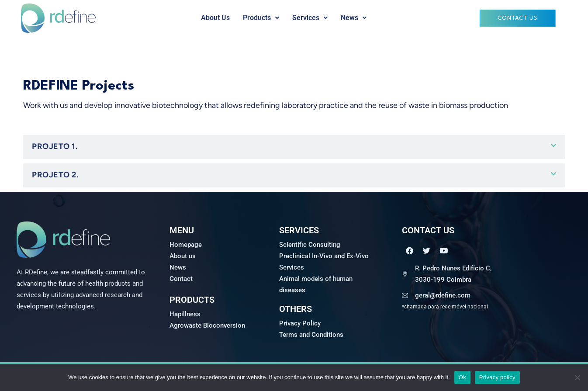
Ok (462, 377)
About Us (215, 18)
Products (261, 18)
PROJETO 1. (55, 146)
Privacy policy (497, 377)
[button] (261, 18)
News (354, 18)
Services (310, 18)
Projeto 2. (55, 175)
